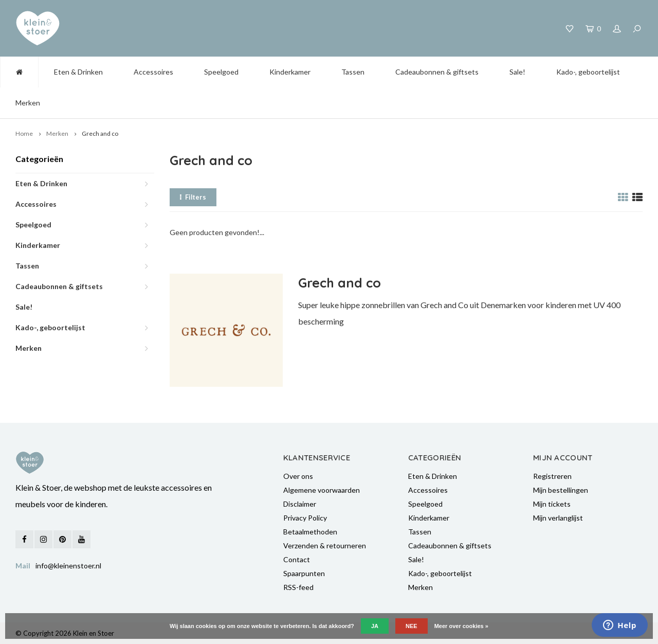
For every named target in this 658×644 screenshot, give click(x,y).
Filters (193, 197)
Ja (375, 626)
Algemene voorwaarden (322, 490)
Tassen (353, 72)
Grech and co (100, 133)
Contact (297, 559)
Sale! (517, 72)
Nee (412, 626)
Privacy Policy (305, 518)
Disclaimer (300, 504)
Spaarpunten (304, 573)
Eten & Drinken (78, 72)
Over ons (298, 476)
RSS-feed (298, 587)
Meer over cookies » (461, 626)
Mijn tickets (552, 504)
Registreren (552, 476)
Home (24, 133)
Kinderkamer (290, 72)
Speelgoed (221, 72)
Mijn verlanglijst (558, 518)
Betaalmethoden (310, 532)
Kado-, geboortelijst (588, 72)
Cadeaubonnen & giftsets (437, 72)
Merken (28, 103)
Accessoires (153, 72)
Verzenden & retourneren (325, 545)
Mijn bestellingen (561, 490)
